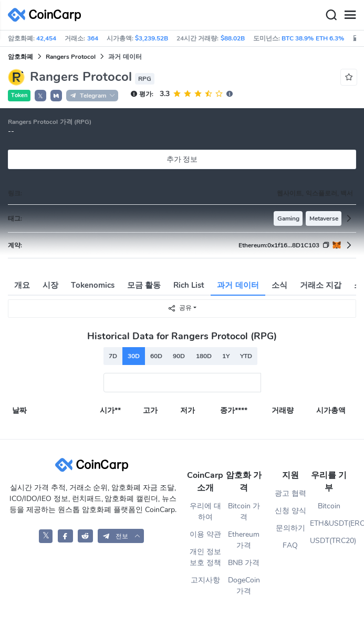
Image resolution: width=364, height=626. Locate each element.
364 (93, 38)
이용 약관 (205, 534)
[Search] (331, 15)
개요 (22, 285)
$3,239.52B (152, 38)
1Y (226, 356)
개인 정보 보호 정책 (205, 557)
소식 (279, 285)
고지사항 (205, 580)
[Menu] (350, 15)
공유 (180, 308)
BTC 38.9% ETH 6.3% (313, 38)
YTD (246, 356)
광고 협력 (290, 493)
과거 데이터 (238, 285)
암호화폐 (20, 57)
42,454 (46, 38)
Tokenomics (93, 285)
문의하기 (290, 528)
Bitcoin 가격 (244, 512)
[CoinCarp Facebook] (65, 536)
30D (134, 356)
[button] (56, 96)
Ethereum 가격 (244, 540)
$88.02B (233, 38)
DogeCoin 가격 (244, 586)
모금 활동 (144, 285)
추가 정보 (182, 159)
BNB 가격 (244, 563)
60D (156, 356)
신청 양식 (290, 511)
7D (113, 356)
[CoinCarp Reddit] (85, 536)
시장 (50, 285)
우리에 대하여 (205, 512)
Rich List (189, 285)
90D (179, 356)
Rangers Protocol (71, 57)
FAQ (290, 545)
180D (204, 356)
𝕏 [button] (40, 96)
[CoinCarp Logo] (47, 15)
